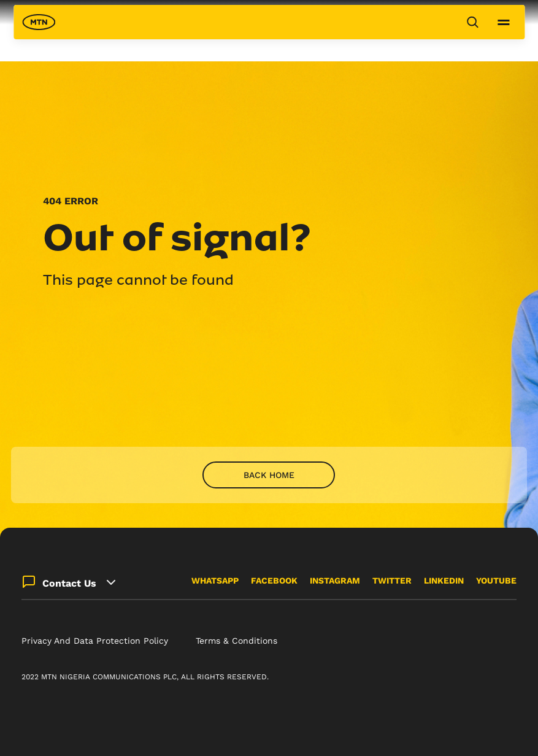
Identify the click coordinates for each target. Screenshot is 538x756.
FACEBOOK (274, 580)
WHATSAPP (215, 580)
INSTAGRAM (335, 580)
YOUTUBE (496, 580)
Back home (269, 475)
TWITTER (392, 580)
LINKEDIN (444, 580)
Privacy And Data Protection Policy (95, 641)
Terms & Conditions (236, 641)
